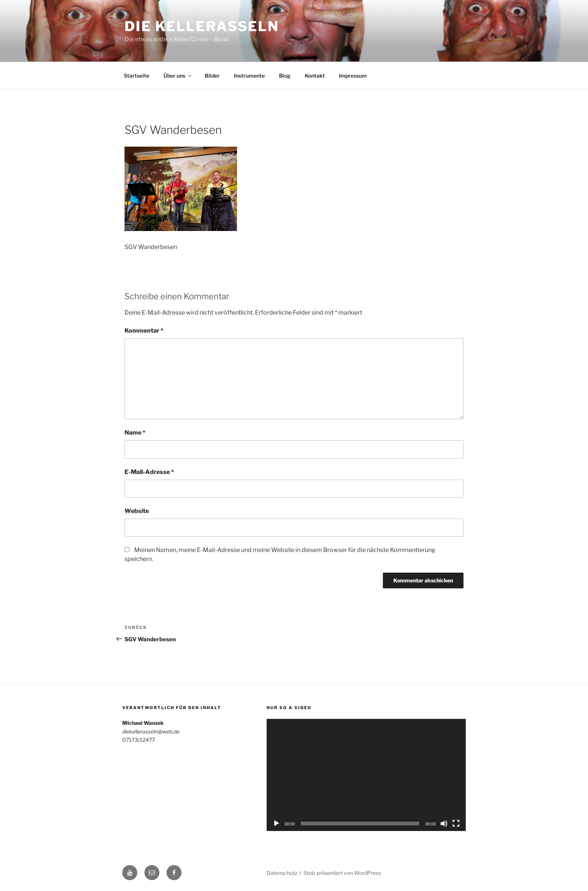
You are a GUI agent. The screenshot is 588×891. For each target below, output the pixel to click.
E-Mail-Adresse (149, 472)
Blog (285, 76)
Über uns (178, 76)
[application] (366, 775)
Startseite (136, 76)
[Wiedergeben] (276, 823)
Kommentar (144, 331)
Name (135, 433)
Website (137, 511)
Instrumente (249, 76)
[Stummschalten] (444, 823)
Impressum (353, 76)
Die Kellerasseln (202, 26)
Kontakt (315, 76)
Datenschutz (282, 873)
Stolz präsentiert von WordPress (342, 873)
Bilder (212, 76)
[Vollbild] (456, 823)
